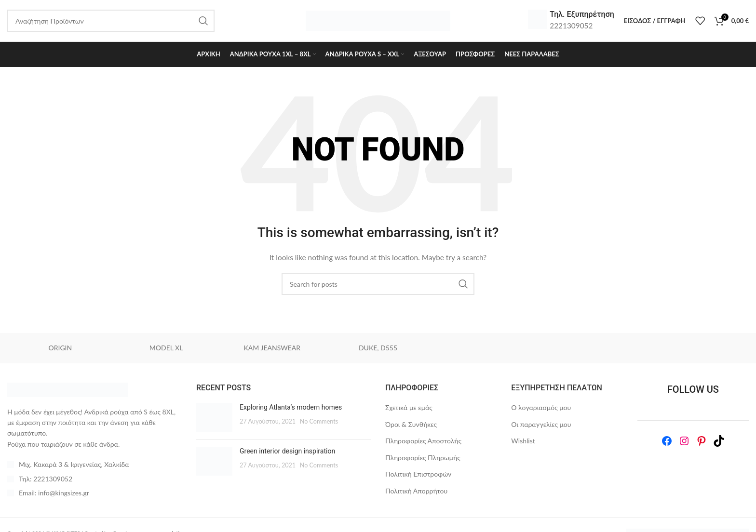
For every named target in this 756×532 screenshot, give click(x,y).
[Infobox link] (571, 21)
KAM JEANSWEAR (272, 350)
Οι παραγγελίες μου (541, 426)
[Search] (378, 286)
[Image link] (67, 391)
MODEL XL (166, 350)
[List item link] (94, 480)
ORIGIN (61, 350)
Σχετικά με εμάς (409, 409)
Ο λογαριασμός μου (541, 409)
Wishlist (523, 443)
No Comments (319, 423)
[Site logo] (378, 21)
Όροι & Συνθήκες (411, 426)
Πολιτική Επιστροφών (418, 476)
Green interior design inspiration (287, 453)
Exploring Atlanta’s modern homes (291, 409)
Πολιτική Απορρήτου (416, 493)
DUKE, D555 (378, 350)
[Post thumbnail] (214, 419)
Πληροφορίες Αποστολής (423, 443)
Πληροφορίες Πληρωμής (423, 459)
